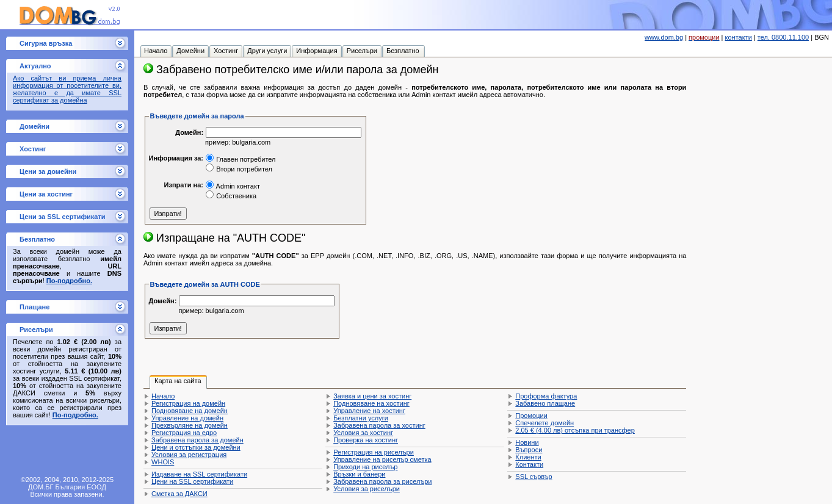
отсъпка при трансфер (575, 430)
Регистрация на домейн (188, 403)
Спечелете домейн (544, 423)
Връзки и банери (359, 474)
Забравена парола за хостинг (379, 425)
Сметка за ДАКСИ (179, 494)
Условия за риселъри (367, 489)
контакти (739, 37)
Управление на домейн (187, 418)
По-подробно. (69, 281)
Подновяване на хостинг (371, 403)
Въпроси (529, 450)
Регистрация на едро (184, 433)
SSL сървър (534, 477)
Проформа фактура (546, 396)
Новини (527, 442)
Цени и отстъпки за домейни (196, 447)
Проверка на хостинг (366, 440)
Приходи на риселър (365, 467)
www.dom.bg (664, 37)
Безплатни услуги (361, 418)
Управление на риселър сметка (382, 459)
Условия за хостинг (363, 433)
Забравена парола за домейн (197, 440)
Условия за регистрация (189, 455)
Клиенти (528, 457)
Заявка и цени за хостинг (372, 396)
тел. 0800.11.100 (783, 37)
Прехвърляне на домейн (190, 425)
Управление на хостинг (369, 411)
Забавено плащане (545, 403)
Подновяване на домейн (190, 411)
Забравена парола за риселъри (382, 481)
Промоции (531, 416)
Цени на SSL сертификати (192, 481)
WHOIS (163, 462)
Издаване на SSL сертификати (199, 474)
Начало (163, 396)
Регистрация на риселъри (374, 452)
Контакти (529, 464)
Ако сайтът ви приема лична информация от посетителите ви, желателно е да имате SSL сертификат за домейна (67, 89)
